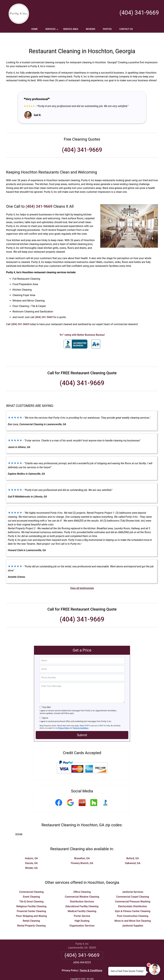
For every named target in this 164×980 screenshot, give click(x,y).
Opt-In (45, 709)
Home (34, 29)
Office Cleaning (82, 882)
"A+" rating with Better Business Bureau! (82, 325)
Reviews (90, 29)
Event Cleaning (31, 887)
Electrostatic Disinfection (133, 897)
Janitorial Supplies (133, 916)
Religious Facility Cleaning (31, 897)
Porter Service (82, 907)
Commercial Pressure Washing (133, 892)
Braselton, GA (82, 849)
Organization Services (82, 916)
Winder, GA (31, 858)
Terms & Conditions (81, 719)
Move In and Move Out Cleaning (133, 911)
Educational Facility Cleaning (82, 897)
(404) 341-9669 (139, 13)
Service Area (71, 29)
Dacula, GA (31, 854)
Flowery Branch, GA (82, 854)
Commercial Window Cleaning (82, 887)
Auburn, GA (31, 849)
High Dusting (82, 911)
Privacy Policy (64, 719)
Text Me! (46, 698)
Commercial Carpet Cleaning (133, 887)
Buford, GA (133, 849)
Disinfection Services (82, 892)
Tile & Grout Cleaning (31, 892)
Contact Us (126, 29)
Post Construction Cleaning (133, 907)
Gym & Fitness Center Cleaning (133, 902)
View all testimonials (82, 579)
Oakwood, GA (133, 854)
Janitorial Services (133, 882)
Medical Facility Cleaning (82, 902)
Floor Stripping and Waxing (31, 907)
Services (52, 30)
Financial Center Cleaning (31, 902)
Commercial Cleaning (31, 882)
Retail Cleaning (31, 911)
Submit (82, 726)
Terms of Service (105, 973)
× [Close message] (144, 968)
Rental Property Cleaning (31, 916)
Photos (107, 29)
